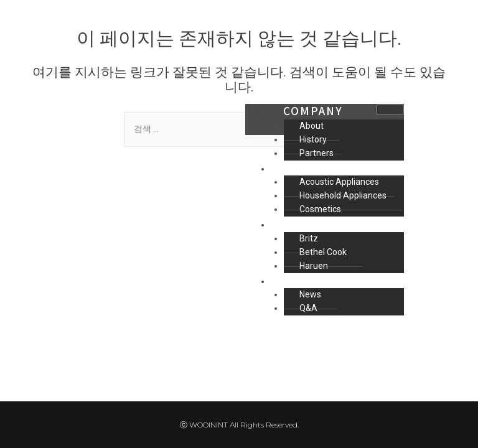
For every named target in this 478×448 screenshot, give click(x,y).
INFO (299, 280)
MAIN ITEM (317, 223)
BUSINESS (315, 167)
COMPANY (313, 110)
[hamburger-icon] (390, 110)
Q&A (308, 308)
